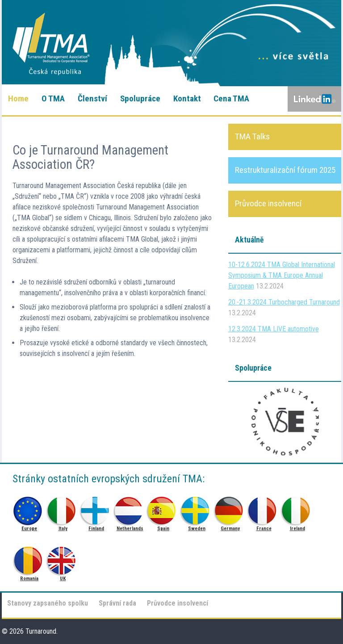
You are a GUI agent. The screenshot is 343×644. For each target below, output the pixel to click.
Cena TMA (231, 98)
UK (63, 558)
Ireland (297, 508)
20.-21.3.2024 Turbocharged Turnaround (284, 302)
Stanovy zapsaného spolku (48, 603)
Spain (163, 508)
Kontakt (187, 98)
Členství (92, 98)
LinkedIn (314, 99)
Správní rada (117, 603)
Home (18, 98)
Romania (29, 558)
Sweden (197, 508)
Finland (96, 508)
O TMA (53, 98)
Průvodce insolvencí (178, 603)
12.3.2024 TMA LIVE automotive (274, 329)
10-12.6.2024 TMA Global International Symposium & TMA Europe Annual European (282, 275)
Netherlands (130, 508)
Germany (230, 508)
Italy (63, 508)
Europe (29, 508)
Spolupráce (140, 98)
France (264, 508)
